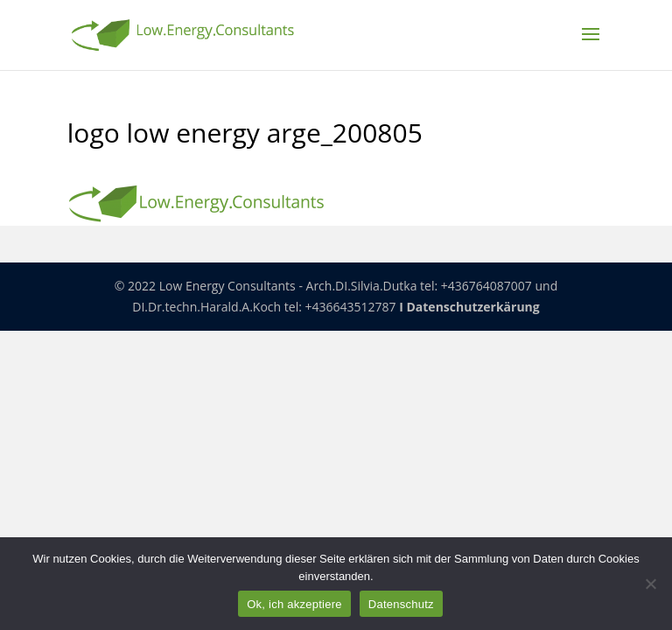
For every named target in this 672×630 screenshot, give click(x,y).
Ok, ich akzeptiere (294, 604)
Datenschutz (401, 604)
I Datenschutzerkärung (469, 307)
